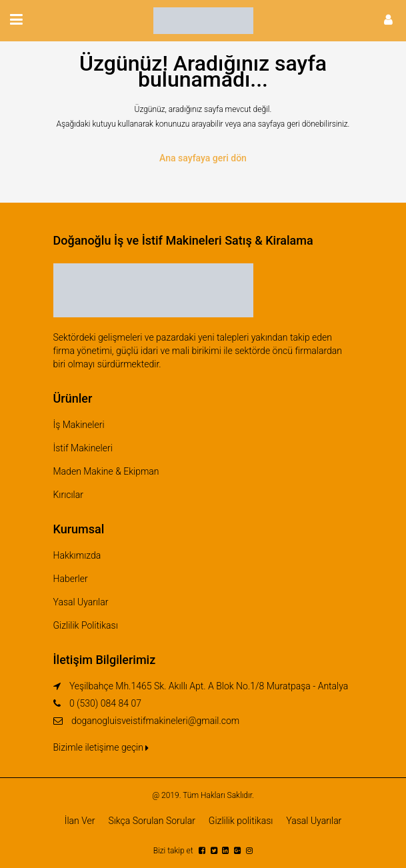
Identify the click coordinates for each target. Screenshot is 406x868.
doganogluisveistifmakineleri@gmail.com (155, 721)
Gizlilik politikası (241, 821)
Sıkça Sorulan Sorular (151, 821)
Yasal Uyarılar (81, 602)
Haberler (71, 579)
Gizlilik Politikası (86, 625)
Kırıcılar (68, 495)
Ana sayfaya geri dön (203, 158)
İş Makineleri (79, 425)
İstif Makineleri (83, 448)
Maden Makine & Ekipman (106, 471)
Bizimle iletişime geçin (101, 747)
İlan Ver (80, 821)
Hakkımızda (77, 555)
